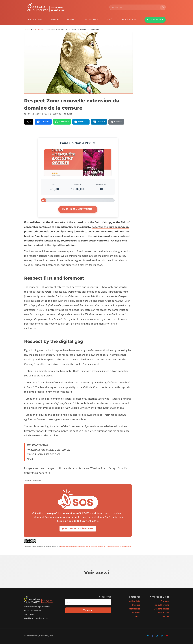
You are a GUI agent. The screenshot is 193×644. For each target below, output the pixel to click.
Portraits (136, 613)
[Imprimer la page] (116, 122)
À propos (165, 601)
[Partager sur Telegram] (81, 122)
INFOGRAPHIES (92, 19)
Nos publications (161, 605)
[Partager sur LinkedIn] (99, 122)
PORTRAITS (72, 19)
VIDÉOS (111, 19)
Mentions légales (161, 609)
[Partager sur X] (29, 122)
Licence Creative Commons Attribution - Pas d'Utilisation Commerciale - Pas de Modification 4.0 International (95, 546)
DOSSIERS (55, 19)
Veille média (134, 601)
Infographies (134, 609)
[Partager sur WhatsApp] (62, 122)
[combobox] (135, 7)
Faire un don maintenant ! (78, 209)
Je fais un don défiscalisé (78, 533)
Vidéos (137, 617)
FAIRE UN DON (155, 20)
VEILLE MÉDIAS (35, 19)
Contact (165, 617)
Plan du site (164, 613)
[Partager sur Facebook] (43, 122)
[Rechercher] (163, 7)
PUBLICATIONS (129, 19)
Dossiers (136, 605)
